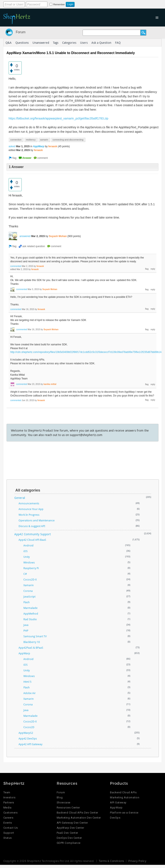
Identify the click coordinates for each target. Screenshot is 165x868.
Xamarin (29, 585)
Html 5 (27, 682)
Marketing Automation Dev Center (79, 818)
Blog (60, 797)
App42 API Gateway (30, 744)
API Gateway (118, 802)
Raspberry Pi (31, 568)
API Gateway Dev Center (72, 823)
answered (25, 236)
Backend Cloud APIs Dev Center (77, 813)
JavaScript (29, 596)
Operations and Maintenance (37, 520)
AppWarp (39, 146)
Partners (9, 802)
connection (16, 140)
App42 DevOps (28, 738)
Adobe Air (30, 693)
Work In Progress (29, 515)
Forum (21, 32)
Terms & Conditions (111, 861)
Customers (11, 813)
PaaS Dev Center (67, 833)
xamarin (44, 140)
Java (26, 625)
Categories (69, 43)
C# (25, 574)
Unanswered (41, 43)
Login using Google (108, 4)
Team (7, 792)
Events (8, 823)
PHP (26, 631)
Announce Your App (31, 509)
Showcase (64, 802)
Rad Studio (30, 619)
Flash (27, 602)
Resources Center (68, 808)
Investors (9, 797)
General (20, 498)
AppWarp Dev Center (70, 828)
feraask (53, 146)
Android (28, 545)
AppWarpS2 (26, 733)
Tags (56, 43)
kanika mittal (50, 384)
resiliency (31, 140)
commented (16, 266)
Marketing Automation (125, 797)
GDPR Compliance (69, 843)
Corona (28, 591)
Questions (22, 43)
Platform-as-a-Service (124, 813)
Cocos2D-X (30, 579)
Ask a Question (101, 43)
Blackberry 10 (32, 642)
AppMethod (31, 614)
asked (12, 146)
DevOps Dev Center (69, 838)
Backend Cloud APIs (123, 792)
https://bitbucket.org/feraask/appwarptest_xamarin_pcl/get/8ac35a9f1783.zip (58, 118)
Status (8, 838)
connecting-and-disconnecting (68, 140)
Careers (8, 818)
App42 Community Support (33, 534)
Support (9, 833)
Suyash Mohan (58, 236)
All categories (28, 490)
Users (84, 43)
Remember (59, 4)
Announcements (29, 503)
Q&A (9, 43)
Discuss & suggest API (32, 526)
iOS (25, 551)
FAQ (118, 43)
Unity (27, 557)
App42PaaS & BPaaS (31, 648)
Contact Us (11, 828)
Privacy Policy (137, 861)
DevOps (115, 818)
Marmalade (30, 608)
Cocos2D (29, 727)
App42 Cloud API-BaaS (32, 540)
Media (7, 808)
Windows (29, 562)
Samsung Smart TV (35, 636)
